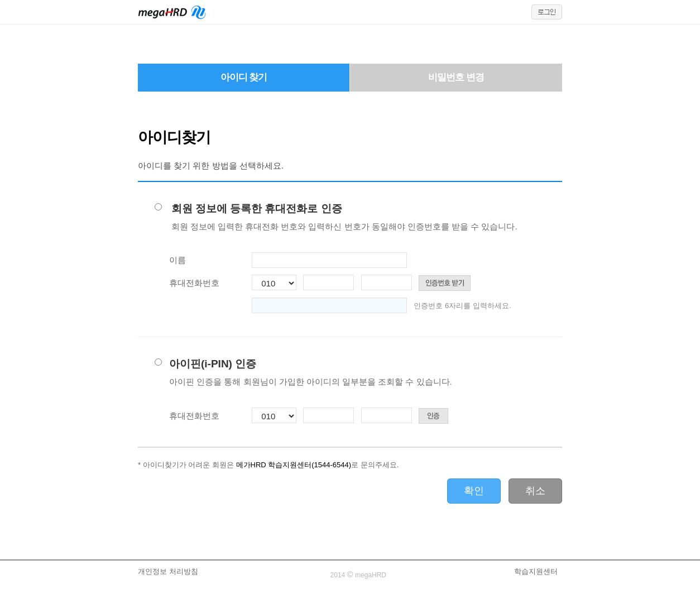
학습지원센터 (536, 571)
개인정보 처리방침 (168, 571)
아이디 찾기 (244, 77)
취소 (535, 491)
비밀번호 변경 (456, 77)
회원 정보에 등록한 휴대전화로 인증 (344, 217)
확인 (474, 491)
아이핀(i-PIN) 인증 (311, 373)
